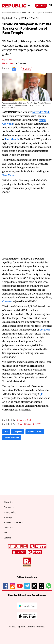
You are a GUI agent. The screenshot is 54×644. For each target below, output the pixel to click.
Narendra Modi (41, 112)
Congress (7, 301)
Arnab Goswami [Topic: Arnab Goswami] (12, 438)
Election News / (14, 13)
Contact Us (9, 507)
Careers (7, 538)
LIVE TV (41, 6)
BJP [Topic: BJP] (6, 432)
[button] (26, 69)
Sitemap (8, 517)
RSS (6, 533)
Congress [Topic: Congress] (18, 432)
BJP (41, 394)
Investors (8, 528)
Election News (8, 63)
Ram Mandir (12, 139)
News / (5, 13)
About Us (8, 502)
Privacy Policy (10, 512)
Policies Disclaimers (13, 523)
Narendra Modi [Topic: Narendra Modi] (35, 432)
